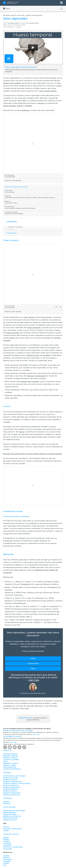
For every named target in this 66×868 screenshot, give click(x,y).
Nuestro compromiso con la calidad (18, 730)
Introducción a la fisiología (14, 776)
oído (7, 534)
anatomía (26, 110)
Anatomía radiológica (12, 769)
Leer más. (34, 680)
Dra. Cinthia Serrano (33, 23)
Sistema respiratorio (12, 787)
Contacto (7, 843)
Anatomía (7, 750)
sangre (41, 103)
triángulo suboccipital (36, 376)
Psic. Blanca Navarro (14, 23)
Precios (6, 827)
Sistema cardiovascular (13, 782)
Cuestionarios (33, 664)
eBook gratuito (9, 812)
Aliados (6, 839)
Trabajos (7, 841)
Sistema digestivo (11, 789)
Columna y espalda (11, 760)
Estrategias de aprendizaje (14, 810)
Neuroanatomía (10, 767)
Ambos (33, 669)
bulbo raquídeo (9, 106)
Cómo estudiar (9, 807)
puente (20, 106)
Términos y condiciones (13, 847)
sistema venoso (33, 355)
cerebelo (28, 106)
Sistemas (7, 804)
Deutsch (7, 858)
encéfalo (47, 355)
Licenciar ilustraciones (12, 829)
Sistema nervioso (10, 780)
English (6, 856)
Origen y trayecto (15, 227)
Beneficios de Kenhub (12, 816)
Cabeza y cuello (10, 765)
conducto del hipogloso (29, 382)
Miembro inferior (10, 758)
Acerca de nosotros (11, 834)
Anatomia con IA (10, 820)
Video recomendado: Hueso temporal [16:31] (21, 67)
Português (8, 860)
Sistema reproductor (12, 795)
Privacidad (7, 849)
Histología (7, 798)
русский (6, 863)
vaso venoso (29, 317)
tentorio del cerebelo (12, 83)
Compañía (7, 845)
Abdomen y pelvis (11, 763)
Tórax (5, 761)
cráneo (21, 432)
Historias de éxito (11, 818)
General (6, 802)
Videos (33, 659)
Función (11, 229)
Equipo (6, 838)
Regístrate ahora (25, 718)
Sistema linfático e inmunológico (17, 783)
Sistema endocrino (11, 785)
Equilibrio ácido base (12, 793)
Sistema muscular (11, 778)
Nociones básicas (10, 754)
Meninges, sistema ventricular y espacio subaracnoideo (23, 15)
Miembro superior (11, 756)
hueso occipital (12, 333)
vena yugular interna (48, 91)
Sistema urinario (10, 791)
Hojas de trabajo (10, 814)
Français (7, 861)
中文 (5, 865)
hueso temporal (34, 328)
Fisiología (7, 772)
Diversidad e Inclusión (12, 736)
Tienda (6, 831)
